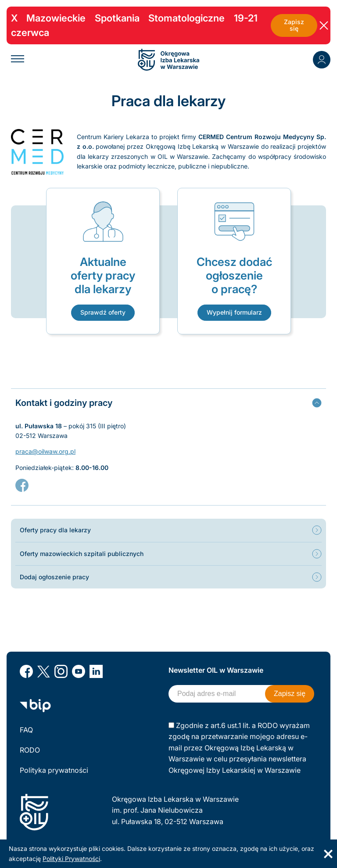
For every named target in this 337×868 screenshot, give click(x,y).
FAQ (26, 730)
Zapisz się (294, 25)
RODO (30, 750)
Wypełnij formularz (234, 312)
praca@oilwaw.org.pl (45, 451)
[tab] (168, 402)
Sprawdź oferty (103, 312)
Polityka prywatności (54, 770)
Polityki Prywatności (71, 859)
